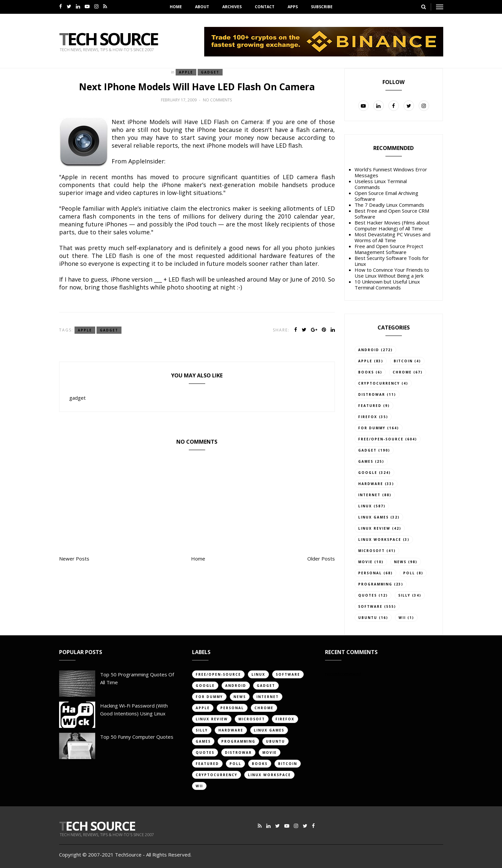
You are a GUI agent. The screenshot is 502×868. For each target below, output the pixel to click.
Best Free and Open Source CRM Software (392, 214)
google (368, 473)
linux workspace (380, 540)
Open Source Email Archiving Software (386, 196)
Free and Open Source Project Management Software (389, 249)
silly (404, 595)
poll (409, 573)
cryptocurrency (379, 383)
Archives (232, 7)
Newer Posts (74, 559)
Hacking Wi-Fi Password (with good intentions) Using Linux (134, 709)
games (366, 461)
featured (370, 406)
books (366, 372)
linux (365, 506)
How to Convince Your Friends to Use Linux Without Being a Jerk (392, 273)
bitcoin (403, 361)
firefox (368, 417)
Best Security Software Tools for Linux (392, 261)
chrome (402, 372)
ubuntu (368, 618)
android (369, 350)
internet (369, 495)
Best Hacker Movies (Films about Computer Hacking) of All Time (392, 225)
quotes (368, 595)
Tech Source (108, 39)
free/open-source (381, 439)
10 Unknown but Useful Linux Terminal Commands (387, 285)
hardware (371, 484)
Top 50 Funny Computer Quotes (137, 737)
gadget (210, 72)
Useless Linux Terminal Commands (381, 184)
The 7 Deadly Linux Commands (389, 205)
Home (176, 7)
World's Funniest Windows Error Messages (391, 172)
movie (365, 562)
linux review (374, 528)
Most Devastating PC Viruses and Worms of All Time (393, 237)
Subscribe (322, 7)
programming (375, 584)
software (370, 606)
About (202, 7)
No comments (217, 100)
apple (186, 72)
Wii (402, 618)
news (400, 562)
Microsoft (371, 551)
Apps (293, 7)
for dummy (372, 428)
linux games (373, 517)
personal (370, 573)
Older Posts (321, 559)
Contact (265, 7)
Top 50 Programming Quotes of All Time (137, 678)
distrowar (372, 394)
